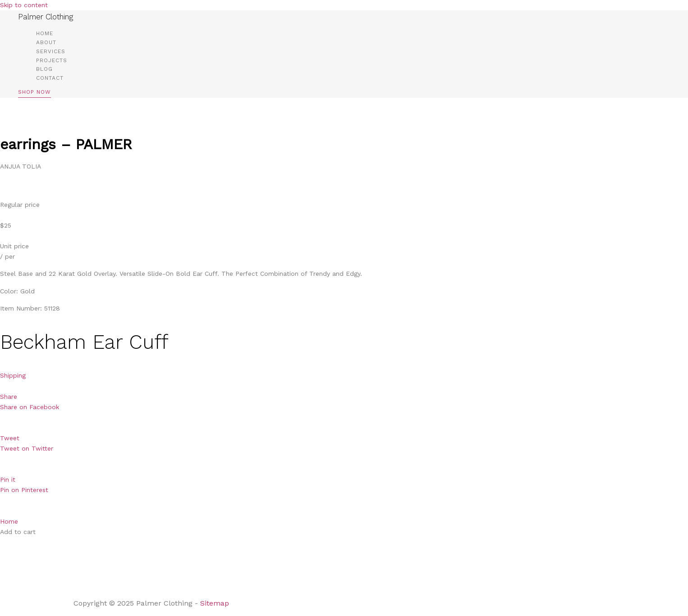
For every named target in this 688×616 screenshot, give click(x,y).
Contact (50, 78)
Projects (52, 60)
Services (51, 51)
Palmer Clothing (46, 17)
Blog (44, 69)
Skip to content (24, 5)
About (46, 42)
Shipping (13, 375)
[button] (34, 94)
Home (45, 33)
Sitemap (216, 603)
